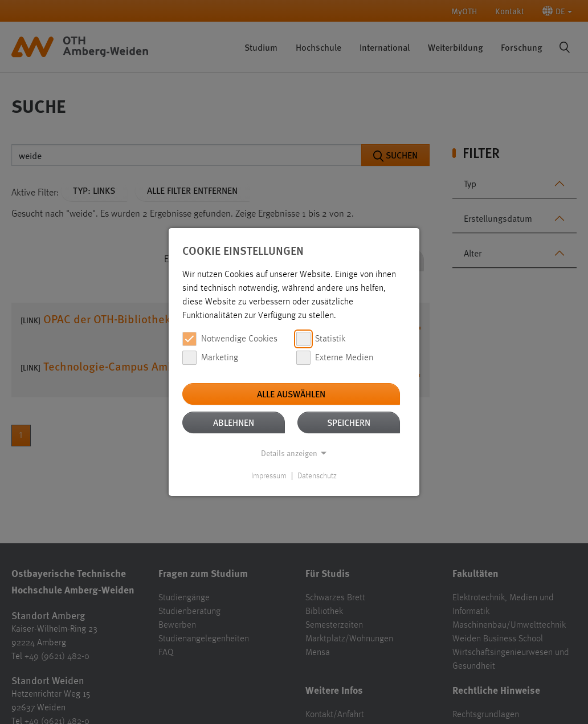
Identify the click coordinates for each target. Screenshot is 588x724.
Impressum (269, 476)
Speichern (349, 422)
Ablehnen (234, 422)
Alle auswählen (291, 394)
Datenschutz (317, 476)
